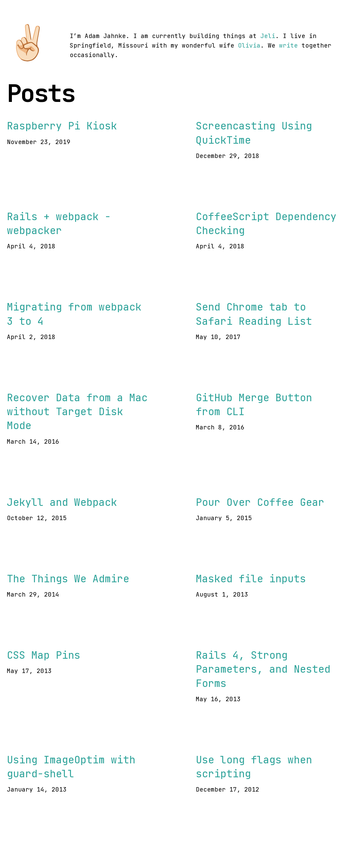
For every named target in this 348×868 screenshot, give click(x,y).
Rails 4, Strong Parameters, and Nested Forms (263, 669)
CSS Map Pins (43, 655)
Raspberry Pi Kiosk (62, 126)
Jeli (268, 36)
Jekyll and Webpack (62, 502)
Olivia (249, 45)
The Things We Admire (68, 579)
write (288, 45)
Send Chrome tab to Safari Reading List (254, 314)
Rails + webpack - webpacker (59, 223)
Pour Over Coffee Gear (260, 502)
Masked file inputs (251, 579)
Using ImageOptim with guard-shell (71, 767)
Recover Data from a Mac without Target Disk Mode (77, 412)
